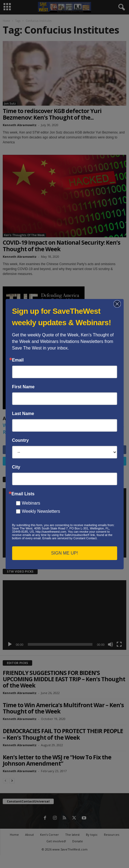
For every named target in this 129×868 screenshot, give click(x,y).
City (16, 467)
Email (18, 360)
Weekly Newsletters (41, 511)
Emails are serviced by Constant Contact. (70, 538)
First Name (23, 387)
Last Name (23, 414)
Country (20, 440)
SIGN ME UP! (64, 553)
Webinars (31, 503)
